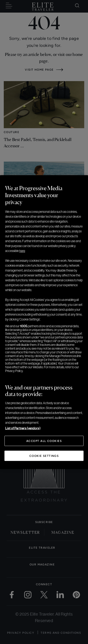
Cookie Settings (44, 456)
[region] (44, 322)
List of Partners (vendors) (23, 428)
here (22, 251)
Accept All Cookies (44, 441)
